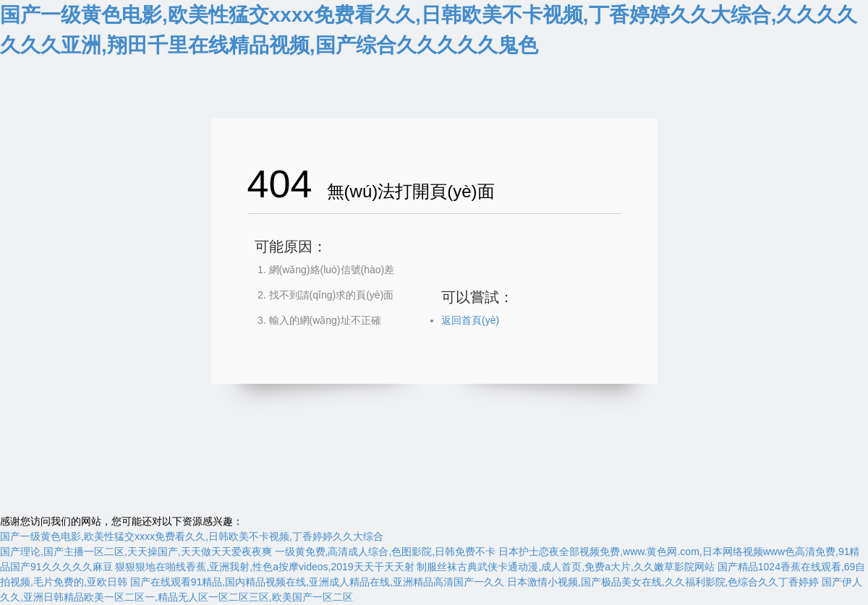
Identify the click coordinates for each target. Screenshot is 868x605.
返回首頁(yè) (470, 320)
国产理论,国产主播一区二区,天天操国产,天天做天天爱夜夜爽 (136, 552)
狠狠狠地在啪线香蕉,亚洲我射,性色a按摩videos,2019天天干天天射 (264, 567)
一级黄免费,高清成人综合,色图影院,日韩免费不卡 (386, 552)
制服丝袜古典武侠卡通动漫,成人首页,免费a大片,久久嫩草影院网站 (565, 567)
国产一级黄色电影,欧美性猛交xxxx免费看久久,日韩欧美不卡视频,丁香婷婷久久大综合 (192, 536)
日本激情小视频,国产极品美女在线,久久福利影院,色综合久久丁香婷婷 (663, 582)
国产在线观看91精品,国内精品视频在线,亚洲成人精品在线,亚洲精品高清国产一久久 (317, 582)
